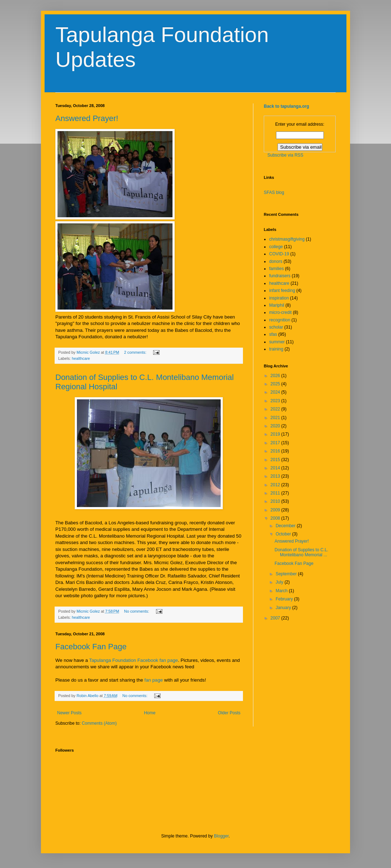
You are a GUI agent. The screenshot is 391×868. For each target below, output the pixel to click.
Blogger (221, 836)
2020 (276, 426)
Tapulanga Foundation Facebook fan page (134, 660)
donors (276, 261)
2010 (276, 501)
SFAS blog (274, 192)
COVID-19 (279, 254)
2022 (276, 409)
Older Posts (229, 713)
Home (150, 713)
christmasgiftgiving (287, 239)
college (276, 247)
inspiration (279, 298)
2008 (276, 518)
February (285, 599)
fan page (154, 680)
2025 (276, 384)
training (276, 349)
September (287, 574)
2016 (276, 451)
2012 (276, 485)
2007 (276, 618)
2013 (276, 476)
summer (277, 342)
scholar (276, 327)
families (277, 269)
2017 (276, 443)
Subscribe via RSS (285, 155)
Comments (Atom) (99, 723)
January (284, 608)
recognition (280, 320)
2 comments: (136, 352)
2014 (276, 468)
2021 (276, 418)
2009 (276, 510)
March (282, 591)
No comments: (137, 611)
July (280, 582)
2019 (276, 434)
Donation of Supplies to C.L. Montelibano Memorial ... (301, 552)
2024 (276, 392)
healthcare (81, 358)
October (284, 534)
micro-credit (280, 312)
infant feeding (282, 291)
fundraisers (280, 276)
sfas (273, 334)
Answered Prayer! (87, 118)
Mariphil (277, 305)
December (286, 526)
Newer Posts (69, 713)
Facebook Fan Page (91, 647)
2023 (276, 401)
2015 (276, 460)
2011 (276, 493)
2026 (276, 376)
